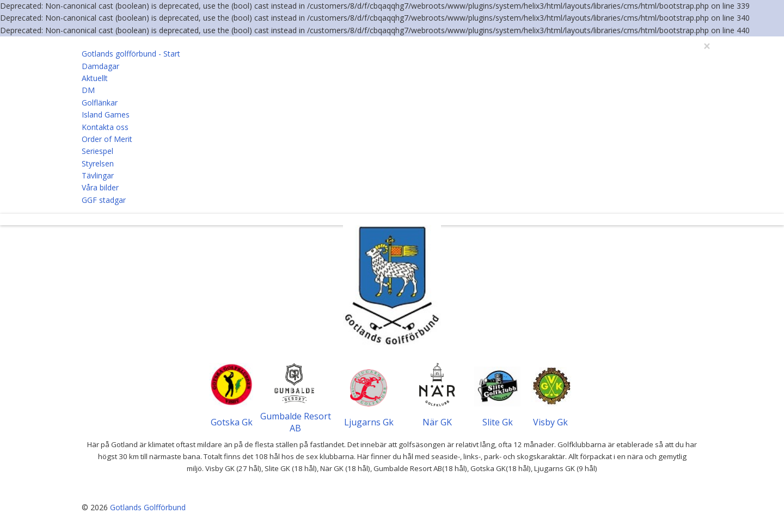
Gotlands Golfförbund (148, 507)
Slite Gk (498, 422)
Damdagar (100, 66)
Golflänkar (100, 103)
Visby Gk (550, 422)
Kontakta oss (105, 127)
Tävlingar (98, 175)
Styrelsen (98, 163)
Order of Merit (107, 139)
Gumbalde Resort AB (296, 422)
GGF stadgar (104, 200)
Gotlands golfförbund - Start (131, 54)
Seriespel (97, 151)
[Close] (707, 47)
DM (88, 90)
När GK (437, 422)
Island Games (106, 115)
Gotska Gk (232, 422)
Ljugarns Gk (369, 422)
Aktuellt (95, 78)
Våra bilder (100, 187)
